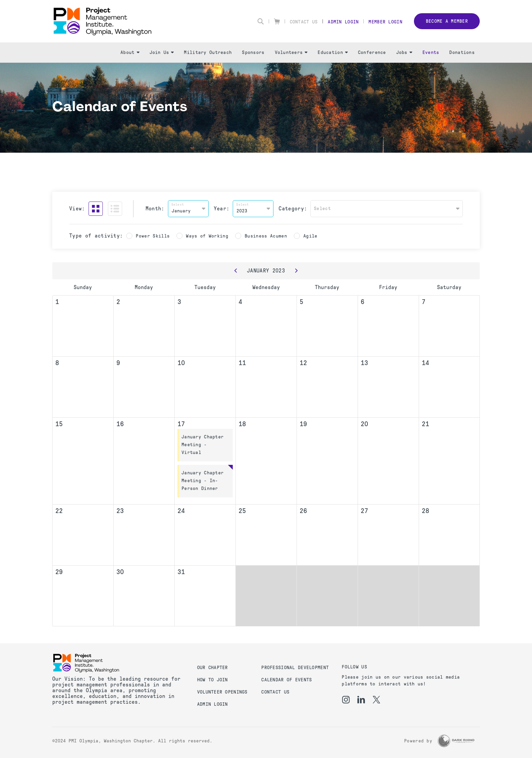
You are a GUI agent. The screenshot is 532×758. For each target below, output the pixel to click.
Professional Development (295, 668)
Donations (462, 52)
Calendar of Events (287, 680)
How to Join (213, 680)
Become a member (447, 21)
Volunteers (291, 52)
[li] (361, 700)
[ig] (346, 700)
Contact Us (304, 22)
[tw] (376, 700)
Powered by (418, 741)
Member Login (385, 22)
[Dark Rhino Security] (456, 741)
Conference (372, 52)
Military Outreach (208, 52)
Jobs (404, 52)
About (130, 52)
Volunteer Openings (222, 692)
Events (431, 52)
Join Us (162, 52)
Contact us (275, 692)
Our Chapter (213, 668)
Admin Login (343, 22)
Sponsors (253, 52)
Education (333, 52)
